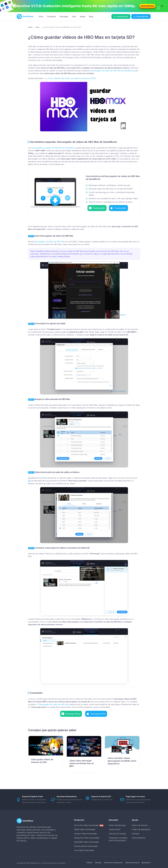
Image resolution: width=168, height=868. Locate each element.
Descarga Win (121, 16)
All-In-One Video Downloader (89, 825)
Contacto (136, 834)
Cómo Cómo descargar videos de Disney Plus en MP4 (82, 763)
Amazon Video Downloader (86, 834)
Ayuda (83, 16)
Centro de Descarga (117, 825)
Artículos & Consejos (117, 834)
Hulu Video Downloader (84, 850)
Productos (51, 16)
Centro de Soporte (140, 825)
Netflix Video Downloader (85, 829)
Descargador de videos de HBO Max (50, 242)
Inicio (41, 16)
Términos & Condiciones (113, 863)
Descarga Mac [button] (141, 16)
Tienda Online (114, 829)
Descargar (64, 16)
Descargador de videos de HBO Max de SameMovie (112, 71)
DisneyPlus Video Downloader (87, 838)
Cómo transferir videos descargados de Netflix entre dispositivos (122, 761)
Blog (91, 16)
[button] (97, 208)
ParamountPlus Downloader (86, 846)
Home (30, 27)
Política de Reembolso (141, 829)
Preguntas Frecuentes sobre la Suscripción (118, 839)
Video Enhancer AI (132, 863)
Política (89, 863)
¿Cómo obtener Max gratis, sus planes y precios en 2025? (72, 78)
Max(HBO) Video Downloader (87, 842)
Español (146, 863)
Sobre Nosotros (139, 838)
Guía (74, 16)
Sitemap (98, 863)
